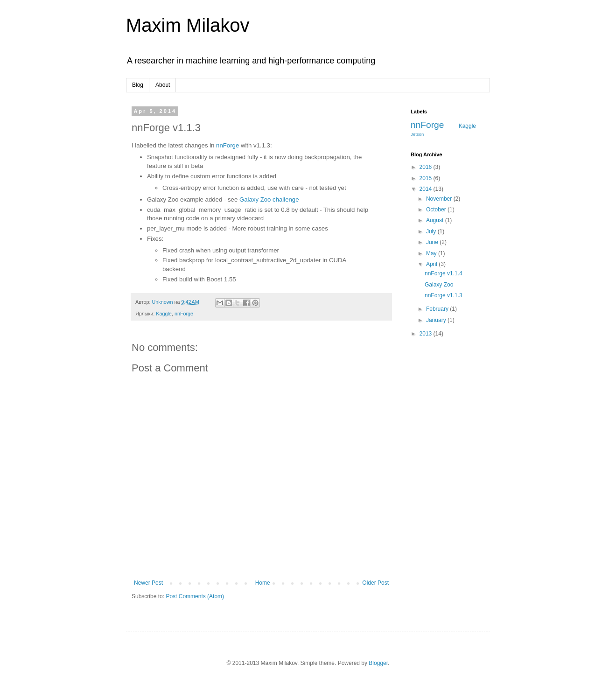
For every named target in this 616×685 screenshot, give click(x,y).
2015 (427, 178)
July (432, 231)
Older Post (375, 583)
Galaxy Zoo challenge (269, 199)
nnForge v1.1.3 (444, 295)
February (438, 309)
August (436, 220)
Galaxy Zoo (439, 285)
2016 (427, 167)
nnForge (227, 145)
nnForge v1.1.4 (444, 273)
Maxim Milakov (188, 25)
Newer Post (148, 583)
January (437, 320)
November (440, 199)
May (432, 253)
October (437, 210)
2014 (427, 189)
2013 (427, 334)
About (163, 85)
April (432, 264)
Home (263, 583)
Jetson (417, 134)
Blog (138, 85)
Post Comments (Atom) (195, 596)
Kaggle (164, 314)
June (433, 242)
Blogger (378, 663)
